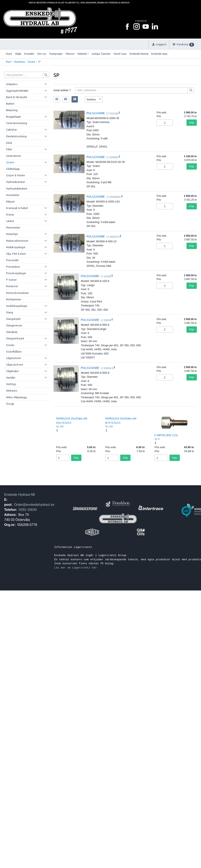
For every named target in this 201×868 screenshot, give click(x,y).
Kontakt (29, 54)
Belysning (12, 110)
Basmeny (20, 62)
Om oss (42, 54)
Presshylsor (13, 267)
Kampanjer (56, 54)
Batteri (10, 104)
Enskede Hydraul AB (20, 495)
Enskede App (159, 54)
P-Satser (11, 280)
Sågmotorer (14, 358)
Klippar (10, 201)
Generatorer (14, 156)
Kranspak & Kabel (17, 208)
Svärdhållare (14, 352)
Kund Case (120, 54)
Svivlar (10, 345)
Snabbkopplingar (17, 306)
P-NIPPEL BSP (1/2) (166, 435)
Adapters (12, 84)
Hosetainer (13, 195)
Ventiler (11, 378)
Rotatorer (12, 286)
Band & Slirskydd (16, 97)
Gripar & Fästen (16, 175)
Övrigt (10, 404)
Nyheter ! (83, 54)
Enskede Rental (139, 54)
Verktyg (11, 384)
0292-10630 (28, 510)
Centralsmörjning (17, 123)
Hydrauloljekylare (17, 188)
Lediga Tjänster (101, 54)
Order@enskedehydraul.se (34, 505)
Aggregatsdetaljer (17, 91)
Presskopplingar (16, 273)
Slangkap (12, 332)
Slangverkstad (15, 338)
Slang (10, 312)
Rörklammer (14, 299)
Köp (192, 123)
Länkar (10, 221)
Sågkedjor (12, 371)
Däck (9, 143)
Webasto (12, 391)
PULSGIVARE (96, 113)
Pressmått (12, 260)
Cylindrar (12, 130)
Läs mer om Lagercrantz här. (76, 568)
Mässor (70, 54)
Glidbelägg (13, 169)
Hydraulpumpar (16, 182)
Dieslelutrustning (16, 136)
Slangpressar (14, 325)
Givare (31, 62)
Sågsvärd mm (15, 365)
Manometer (13, 227)
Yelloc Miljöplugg (16, 397)
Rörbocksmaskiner (18, 293)
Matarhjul (12, 234)
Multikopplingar (16, 247)
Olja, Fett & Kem (16, 254)
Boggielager (14, 117)
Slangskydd (13, 319)
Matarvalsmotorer (17, 241)
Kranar (10, 214)
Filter (9, 149)
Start (9, 54)
